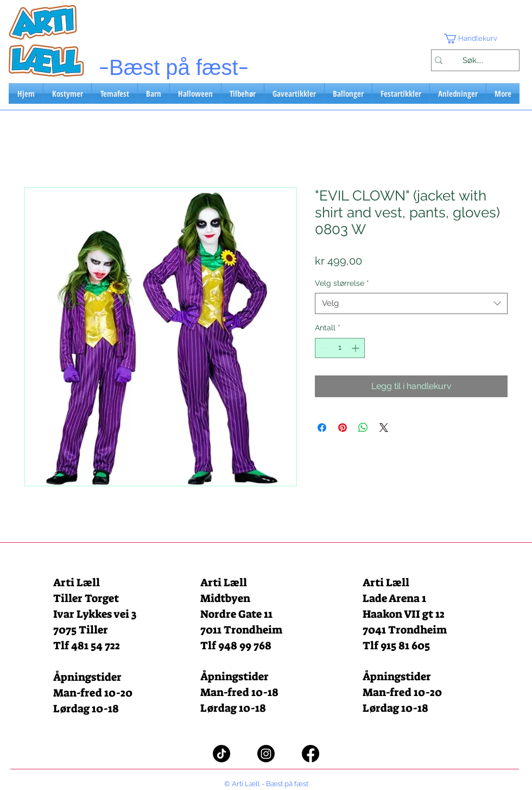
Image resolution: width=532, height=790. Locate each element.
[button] (475, 39)
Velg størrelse (342, 283)
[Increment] (356, 348)
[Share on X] (384, 428)
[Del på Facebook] (322, 428)
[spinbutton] (340, 348)
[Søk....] (473, 60)
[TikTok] (221, 754)
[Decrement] (323, 348)
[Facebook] (311, 754)
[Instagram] (266, 754)
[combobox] (411, 303)
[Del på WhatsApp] (363, 428)
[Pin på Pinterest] (343, 428)
